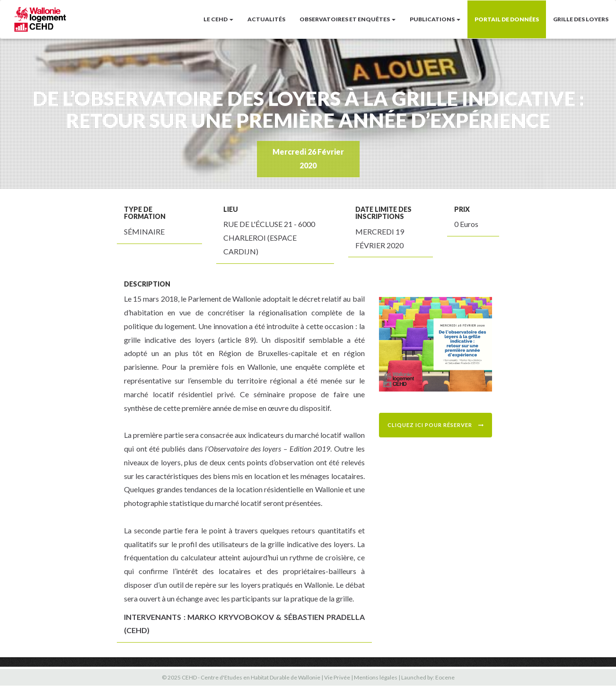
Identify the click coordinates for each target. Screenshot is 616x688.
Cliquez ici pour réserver (436, 425)
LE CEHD (218, 19)
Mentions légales (376, 677)
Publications (435, 19)
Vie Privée (337, 677)
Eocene (445, 677)
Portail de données (507, 19)
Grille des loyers (581, 19)
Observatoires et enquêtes (348, 19)
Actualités (266, 19)
